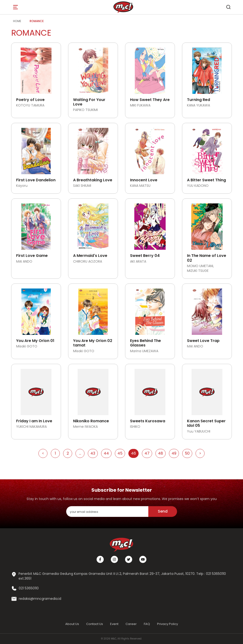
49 (174, 453)
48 (161, 453)
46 (133, 453)
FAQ (147, 624)
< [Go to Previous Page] (43, 453)
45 (120, 453)
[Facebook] (100, 559)
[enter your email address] (107, 512)
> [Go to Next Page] (200, 453)
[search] (228, 7)
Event (114, 624)
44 (106, 453)
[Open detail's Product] (36, 69)
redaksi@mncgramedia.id (40, 599)
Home (17, 21)
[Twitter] (129, 559)
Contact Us (95, 624)
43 (93, 453)
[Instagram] (114, 559)
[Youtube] (143, 559)
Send (163, 511)
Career (131, 624)
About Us (72, 624)
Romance (37, 21)
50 (187, 453)
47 (147, 453)
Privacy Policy (168, 624)
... (80, 453)
